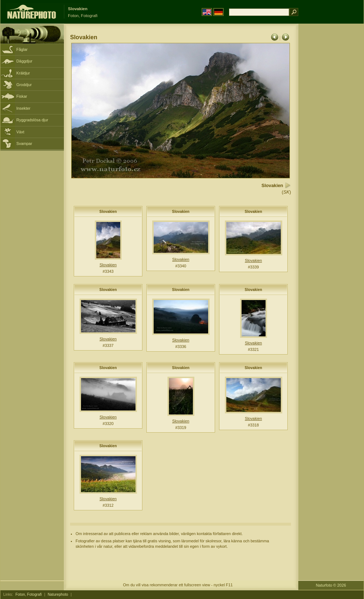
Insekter (23, 108)
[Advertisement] (331, 140)
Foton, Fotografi (29, 594)
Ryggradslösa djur (32, 120)
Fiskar (22, 96)
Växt (20, 132)
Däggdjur (24, 61)
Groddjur (24, 85)
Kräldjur (23, 73)
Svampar (24, 143)
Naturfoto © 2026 (331, 585)
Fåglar (22, 49)
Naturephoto (58, 594)
